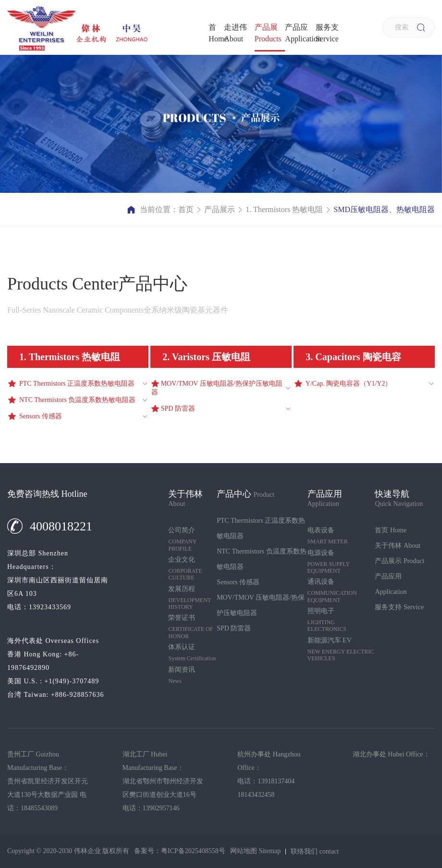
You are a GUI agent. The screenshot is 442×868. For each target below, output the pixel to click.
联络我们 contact (315, 852)
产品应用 (300, 33)
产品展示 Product (399, 561)
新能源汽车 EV (341, 649)
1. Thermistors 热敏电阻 (284, 209)
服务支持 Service (399, 607)
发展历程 (192, 598)
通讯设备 (341, 591)
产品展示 (268, 33)
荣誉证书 (192, 627)
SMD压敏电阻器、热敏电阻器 (384, 209)
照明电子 (341, 620)
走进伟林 (235, 33)
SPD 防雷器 (234, 628)
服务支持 (327, 33)
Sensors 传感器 (238, 582)
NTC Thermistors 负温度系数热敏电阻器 (261, 559)
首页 (216, 33)
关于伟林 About (398, 546)
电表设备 (341, 536)
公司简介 (192, 539)
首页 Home (391, 530)
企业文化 (192, 569)
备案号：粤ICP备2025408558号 (180, 851)
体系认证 (192, 653)
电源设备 (341, 562)
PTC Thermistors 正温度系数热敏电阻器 (261, 528)
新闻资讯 (192, 675)
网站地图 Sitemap (255, 851)
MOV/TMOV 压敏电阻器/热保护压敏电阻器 (261, 605)
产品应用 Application (391, 584)
